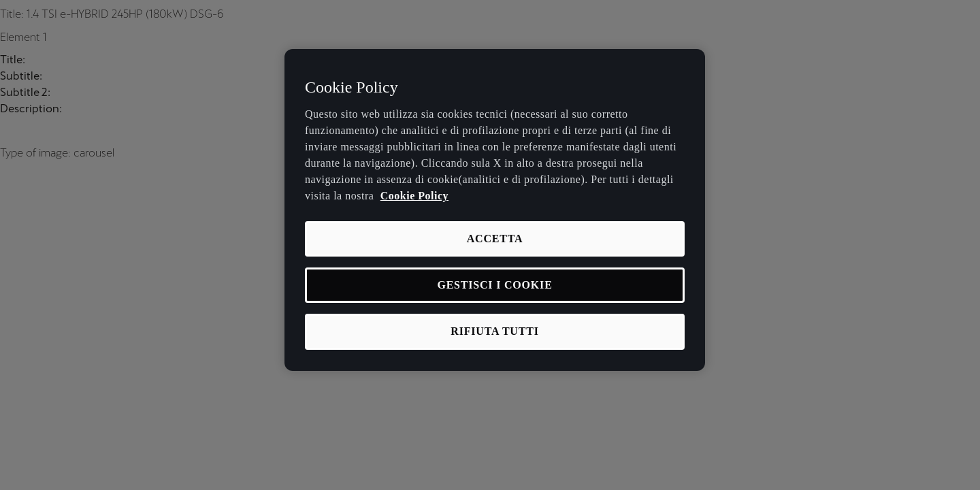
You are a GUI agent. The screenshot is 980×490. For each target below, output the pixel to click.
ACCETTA (495, 239)
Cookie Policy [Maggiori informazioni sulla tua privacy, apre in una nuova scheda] (414, 196)
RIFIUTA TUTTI (494, 331)
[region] (495, 210)
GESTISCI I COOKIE (494, 285)
